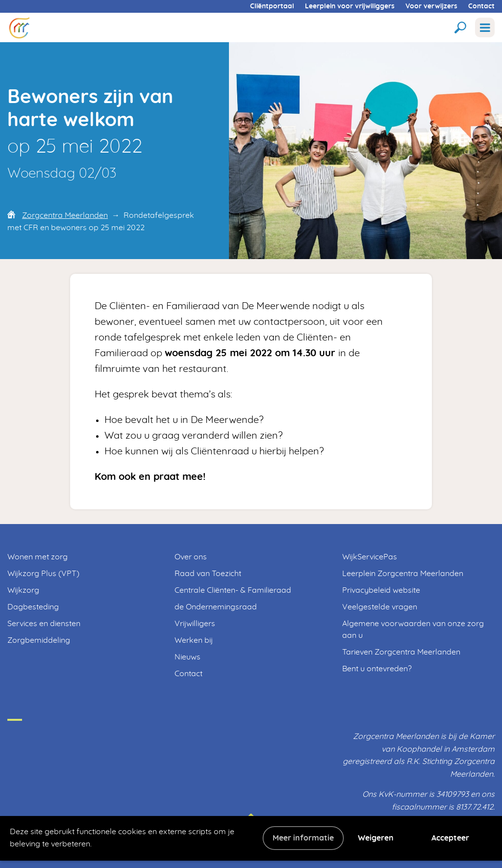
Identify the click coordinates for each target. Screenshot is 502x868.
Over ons (191, 557)
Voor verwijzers (431, 6)
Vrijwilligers (195, 624)
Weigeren (376, 838)
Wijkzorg (23, 590)
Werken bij (194, 640)
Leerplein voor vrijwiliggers (350, 6)
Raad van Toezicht (208, 574)
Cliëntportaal (272, 6)
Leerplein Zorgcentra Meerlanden (403, 574)
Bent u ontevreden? (377, 669)
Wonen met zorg (38, 557)
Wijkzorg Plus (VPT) (43, 574)
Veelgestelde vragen (380, 607)
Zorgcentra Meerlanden (65, 215)
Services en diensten (44, 624)
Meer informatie (303, 838)
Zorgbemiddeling (39, 640)
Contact (481, 6)
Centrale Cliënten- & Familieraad (233, 590)
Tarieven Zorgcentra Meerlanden (401, 652)
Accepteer (450, 838)
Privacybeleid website (381, 590)
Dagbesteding (33, 607)
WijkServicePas (370, 557)
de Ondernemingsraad (216, 607)
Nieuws (188, 657)
